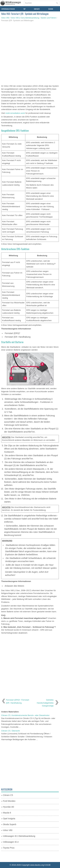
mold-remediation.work (15, 113)
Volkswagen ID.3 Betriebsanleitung (19, 836)
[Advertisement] (30, 54)
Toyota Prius (9, 848)
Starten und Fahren (48, 18)
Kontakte (37, 9)
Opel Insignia (9, 819)
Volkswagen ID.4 (11, 842)
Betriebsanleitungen (8, 9)
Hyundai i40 (8, 807)
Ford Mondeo (9, 801)
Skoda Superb (10, 824)
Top (24, 9)
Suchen (51, 9)
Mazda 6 (7, 813)
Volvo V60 (5, 18)
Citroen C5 (8, 795)
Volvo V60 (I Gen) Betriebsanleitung (25, 18)
